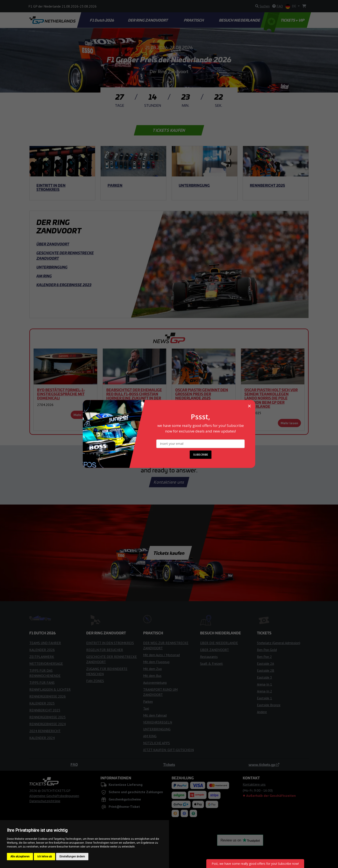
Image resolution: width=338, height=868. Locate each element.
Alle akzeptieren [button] (20, 857)
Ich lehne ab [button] (45, 857)
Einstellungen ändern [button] (72, 857)
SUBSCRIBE (201, 455)
